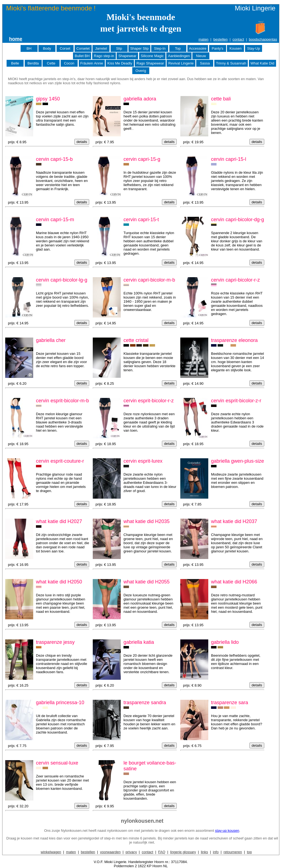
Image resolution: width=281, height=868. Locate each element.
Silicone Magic (152, 56)
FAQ (162, 852)
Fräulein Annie (92, 63)
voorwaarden (110, 852)
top (249, 852)
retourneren (233, 852)
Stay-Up (253, 48)
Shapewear (127, 56)
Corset (65, 48)
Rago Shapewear (150, 63)
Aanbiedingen (179, 56)
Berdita (33, 63)
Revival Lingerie (181, 63)
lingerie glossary (183, 852)
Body (47, 48)
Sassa (205, 63)
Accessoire (198, 48)
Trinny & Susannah (231, 63)
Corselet (83, 48)
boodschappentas (263, 39)
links (204, 852)
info (216, 852)
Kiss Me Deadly (120, 63)
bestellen (220, 39)
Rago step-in (104, 56)
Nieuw (201, 56)
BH (29, 48)
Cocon (69, 63)
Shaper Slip (139, 48)
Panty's (218, 48)
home (16, 39)
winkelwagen (51, 852)
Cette (51, 63)
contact (238, 39)
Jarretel (101, 48)
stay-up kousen (227, 831)
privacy (131, 852)
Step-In (160, 48)
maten (203, 39)
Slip (119, 48)
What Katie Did (262, 63)
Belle (15, 63)
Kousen (235, 48)
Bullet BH (82, 56)
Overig (141, 71)
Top (178, 48)
